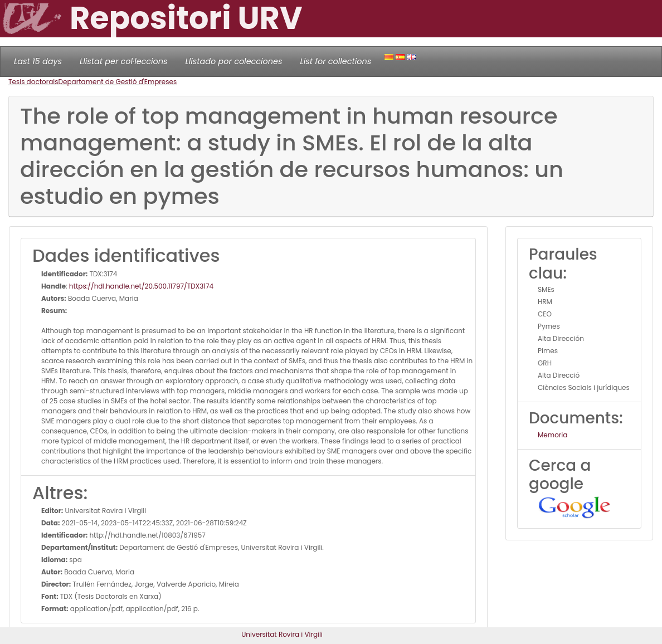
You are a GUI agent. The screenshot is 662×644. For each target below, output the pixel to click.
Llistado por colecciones (234, 61)
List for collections (335, 61)
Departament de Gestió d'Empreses (118, 82)
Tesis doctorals (33, 82)
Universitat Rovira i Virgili (282, 634)
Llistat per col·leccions (124, 61)
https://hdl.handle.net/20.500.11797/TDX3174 (141, 286)
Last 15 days (38, 61)
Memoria (553, 435)
